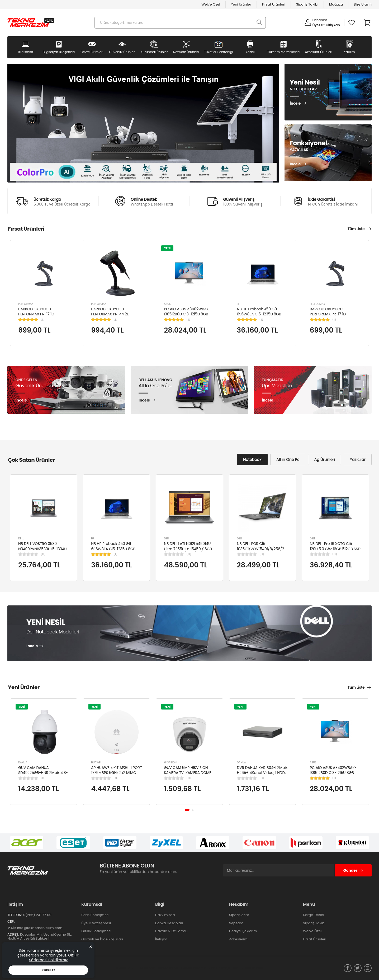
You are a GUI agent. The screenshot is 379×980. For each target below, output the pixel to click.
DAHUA (23, 762)
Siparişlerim (239, 915)
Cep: (11, 921)
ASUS (167, 304)
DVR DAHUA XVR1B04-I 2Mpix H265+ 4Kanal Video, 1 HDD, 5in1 (262, 773)
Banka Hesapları (169, 923)
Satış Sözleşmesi (95, 915)
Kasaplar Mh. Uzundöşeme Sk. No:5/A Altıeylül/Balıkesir (40, 937)
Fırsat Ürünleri (274, 4)
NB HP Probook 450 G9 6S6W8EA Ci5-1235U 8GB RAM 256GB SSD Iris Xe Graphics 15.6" (259, 317)
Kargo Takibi (314, 915)
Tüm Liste (356, 229)
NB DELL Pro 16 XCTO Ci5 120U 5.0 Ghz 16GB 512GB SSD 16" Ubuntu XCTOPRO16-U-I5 (335, 549)
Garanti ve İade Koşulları (102, 939)
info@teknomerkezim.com (40, 928)
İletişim (161, 939)
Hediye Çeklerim (243, 931)
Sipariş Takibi (307, 4)
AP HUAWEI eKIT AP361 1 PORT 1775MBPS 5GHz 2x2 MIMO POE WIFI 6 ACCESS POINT (116, 773)
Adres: (13, 934)
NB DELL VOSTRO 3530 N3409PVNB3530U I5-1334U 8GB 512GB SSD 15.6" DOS (42, 549)
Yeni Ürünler (241, 4)
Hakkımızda (165, 915)
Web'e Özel (211, 4)
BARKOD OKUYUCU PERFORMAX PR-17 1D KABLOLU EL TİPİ (36, 314)
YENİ (167, 248)
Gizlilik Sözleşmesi (96, 931)
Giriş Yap (333, 25)
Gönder (353, 870)
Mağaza (336, 4)
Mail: (12, 928)
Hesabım (320, 20)
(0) (43, 554)
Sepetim (236, 923)
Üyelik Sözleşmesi (96, 923)
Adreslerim (238, 939)
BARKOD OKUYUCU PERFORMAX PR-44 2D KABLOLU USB (110, 314)
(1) (43, 320)
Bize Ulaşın (363, 4)
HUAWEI (96, 762)
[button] (187, 810)
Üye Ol (318, 25)
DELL (21, 538)
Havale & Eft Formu (171, 931)
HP (239, 304)
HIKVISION (170, 762)
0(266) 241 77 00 (37, 915)
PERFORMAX (26, 304)
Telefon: (15, 915)
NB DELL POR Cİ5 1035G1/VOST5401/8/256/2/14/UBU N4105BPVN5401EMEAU (268, 549)
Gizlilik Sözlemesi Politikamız (54, 958)
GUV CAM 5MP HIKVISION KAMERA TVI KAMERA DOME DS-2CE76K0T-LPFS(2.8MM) (188, 773)
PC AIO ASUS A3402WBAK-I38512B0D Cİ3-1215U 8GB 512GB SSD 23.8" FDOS (187, 314)
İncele (295, 104)
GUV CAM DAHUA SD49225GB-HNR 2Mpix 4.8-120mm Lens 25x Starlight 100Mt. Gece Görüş (43, 775)
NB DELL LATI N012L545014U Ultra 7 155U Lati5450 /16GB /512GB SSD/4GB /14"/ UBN (188, 549)
